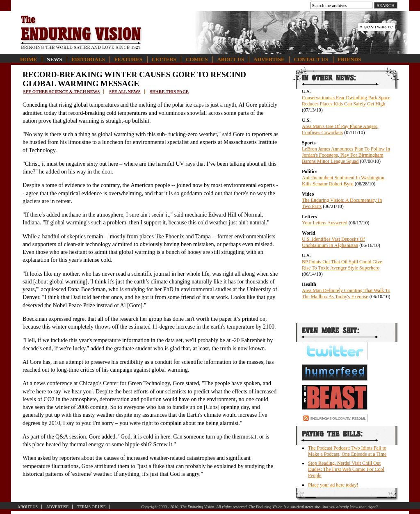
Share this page (169, 92)
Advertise (269, 59)
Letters (164, 59)
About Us (231, 59)
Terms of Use (91, 507)
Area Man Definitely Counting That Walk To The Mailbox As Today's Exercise (346, 294)
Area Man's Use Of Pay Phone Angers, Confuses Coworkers (340, 129)
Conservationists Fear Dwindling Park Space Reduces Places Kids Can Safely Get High (346, 101)
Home (29, 59)
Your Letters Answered (325, 223)
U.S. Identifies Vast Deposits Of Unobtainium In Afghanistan (333, 242)
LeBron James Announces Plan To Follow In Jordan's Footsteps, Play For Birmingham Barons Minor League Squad (346, 155)
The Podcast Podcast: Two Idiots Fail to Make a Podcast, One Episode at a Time (347, 451)
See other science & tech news (61, 92)
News (54, 59)
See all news (125, 92)
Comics (197, 59)
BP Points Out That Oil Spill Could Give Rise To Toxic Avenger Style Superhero (342, 265)
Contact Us (311, 59)
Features (128, 59)
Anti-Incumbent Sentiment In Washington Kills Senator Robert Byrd (343, 181)
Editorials (88, 59)
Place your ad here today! (333, 485)
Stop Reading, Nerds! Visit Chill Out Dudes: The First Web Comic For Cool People (346, 469)
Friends (349, 59)
